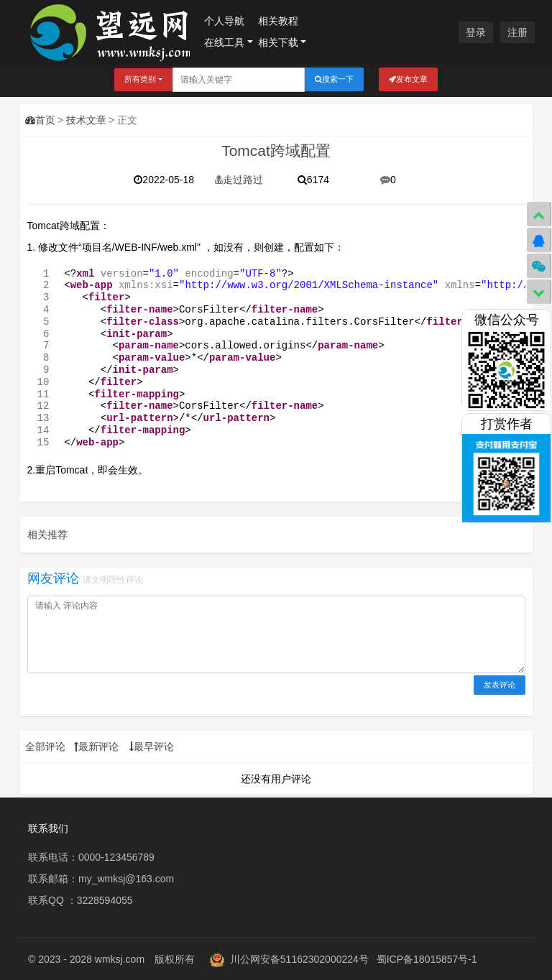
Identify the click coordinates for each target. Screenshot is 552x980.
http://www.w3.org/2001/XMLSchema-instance (308, 285)
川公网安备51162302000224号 (299, 959)
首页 (40, 120)
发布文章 (408, 79)
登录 (476, 32)
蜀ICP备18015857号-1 (427, 959)
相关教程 (278, 21)
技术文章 (86, 120)
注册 (517, 32)
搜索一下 (334, 79)
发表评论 (500, 685)
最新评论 (96, 746)
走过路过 (239, 180)
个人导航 (224, 21)
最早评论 (152, 746)
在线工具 (224, 42)
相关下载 (278, 42)
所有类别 (140, 79)
